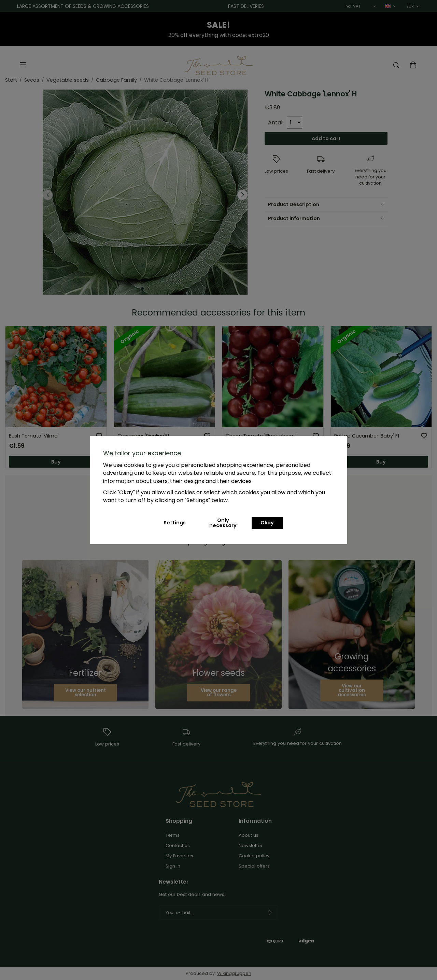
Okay (267, 523)
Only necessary (223, 523)
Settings (175, 523)
